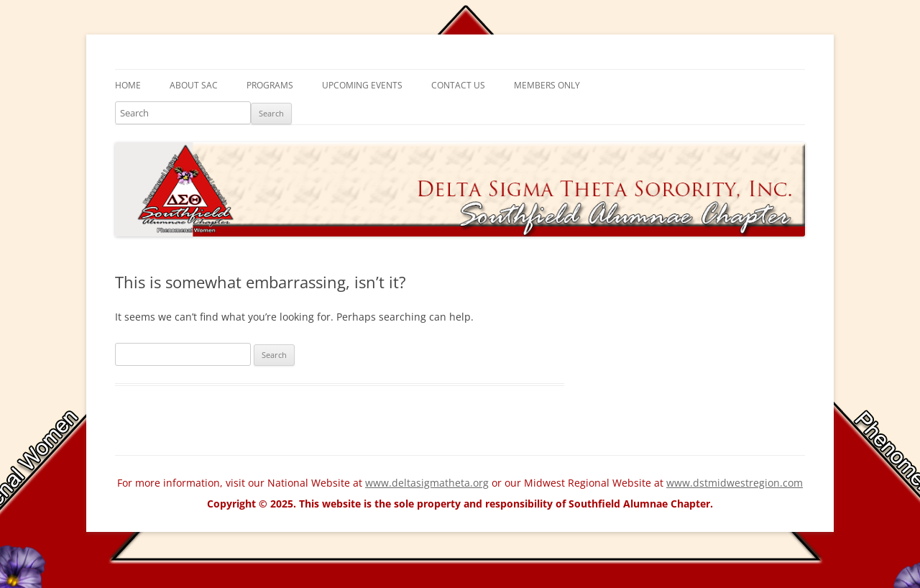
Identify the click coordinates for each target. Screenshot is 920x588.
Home (128, 85)
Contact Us (458, 85)
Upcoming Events (362, 85)
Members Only (547, 85)
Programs (270, 85)
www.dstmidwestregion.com (735, 483)
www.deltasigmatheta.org (427, 483)
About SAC (194, 85)
